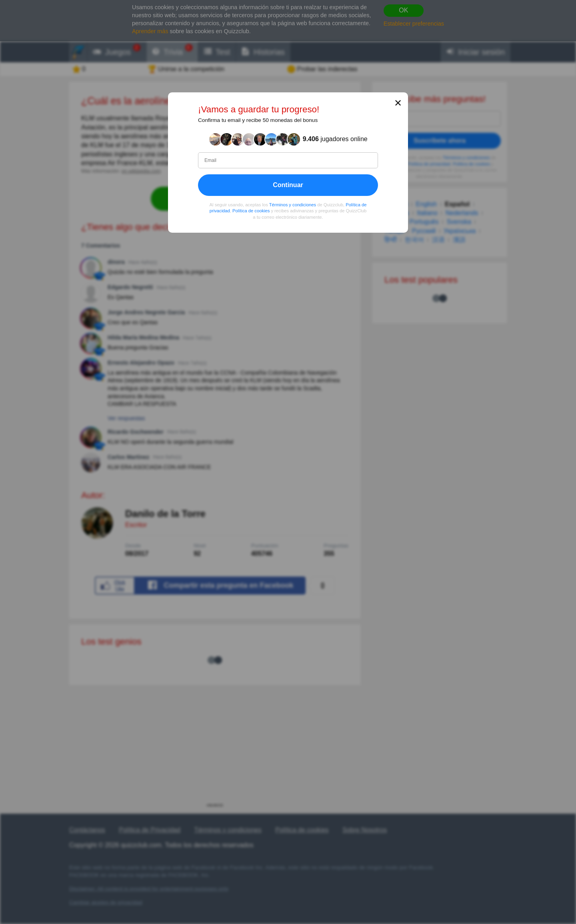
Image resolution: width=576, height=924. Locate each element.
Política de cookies (251, 211)
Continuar (288, 185)
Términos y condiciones (293, 205)
